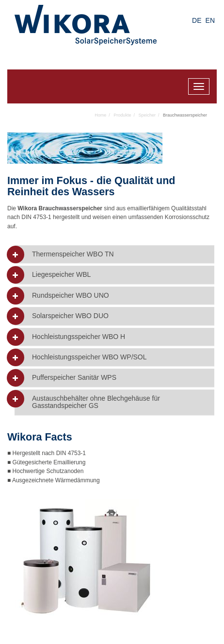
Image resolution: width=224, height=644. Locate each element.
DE (197, 20)
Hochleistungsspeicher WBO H (79, 337)
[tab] (114, 254)
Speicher (147, 115)
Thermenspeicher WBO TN (73, 254)
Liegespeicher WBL (61, 275)
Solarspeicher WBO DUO (70, 316)
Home (100, 115)
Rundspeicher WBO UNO (71, 296)
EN (210, 20)
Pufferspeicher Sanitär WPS (74, 378)
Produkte (122, 115)
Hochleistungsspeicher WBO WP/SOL (89, 357)
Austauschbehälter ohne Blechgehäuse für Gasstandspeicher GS (96, 402)
